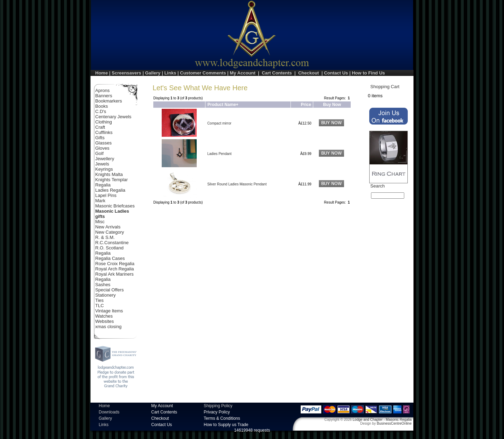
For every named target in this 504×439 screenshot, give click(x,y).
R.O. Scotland (109, 248)
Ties (99, 300)
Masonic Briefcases (115, 206)
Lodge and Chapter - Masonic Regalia (382, 420)
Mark (100, 201)
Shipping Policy (218, 406)
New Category (110, 232)
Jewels (102, 164)
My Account (243, 73)
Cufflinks (104, 132)
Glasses (103, 143)
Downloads (109, 412)
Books (101, 106)
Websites (104, 321)
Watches (104, 316)
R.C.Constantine (112, 243)
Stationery (106, 295)
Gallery (153, 73)
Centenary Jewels (113, 117)
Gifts (100, 138)
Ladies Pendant (219, 154)
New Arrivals (108, 227)
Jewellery (105, 159)
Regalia (103, 253)
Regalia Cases (110, 258)
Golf (99, 153)
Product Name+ (223, 105)
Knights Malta (109, 174)
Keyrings (104, 169)
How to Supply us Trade (226, 425)
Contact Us (336, 73)
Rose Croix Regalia (115, 264)
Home (101, 73)
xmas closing (108, 327)
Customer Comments (203, 73)
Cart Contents (277, 73)
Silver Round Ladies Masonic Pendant (237, 184)
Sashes (103, 285)
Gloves (102, 148)
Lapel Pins (106, 195)
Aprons (102, 90)
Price (306, 105)
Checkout (309, 73)
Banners (104, 96)
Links (170, 73)
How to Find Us (368, 73)
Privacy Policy (217, 412)
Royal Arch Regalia (115, 269)
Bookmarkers (109, 101)
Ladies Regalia (110, 190)
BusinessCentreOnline (394, 423)
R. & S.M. (105, 237)
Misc (100, 222)
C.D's (101, 111)
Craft (100, 127)
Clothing (104, 122)
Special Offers (109, 290)
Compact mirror (219, 123)
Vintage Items (109, 311)
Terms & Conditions (222, 418)
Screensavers (127, 73)
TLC (100, 306)
